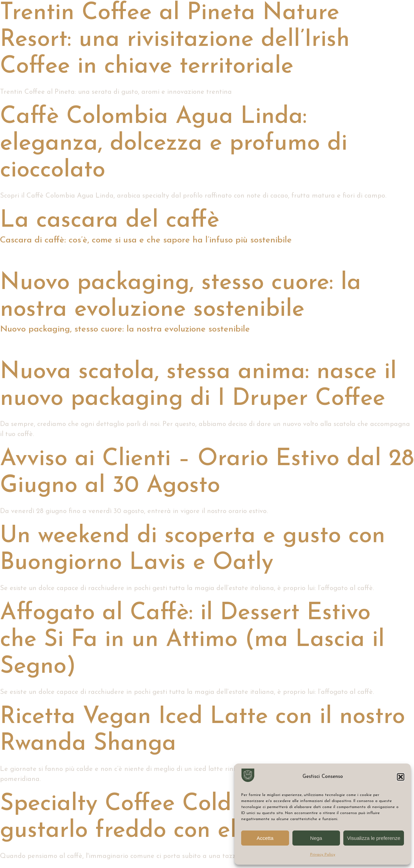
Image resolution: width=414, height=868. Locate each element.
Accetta (265, 838)
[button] (401, 777)
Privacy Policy (323, 855)
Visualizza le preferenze (374, 838)
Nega (316, 838)
